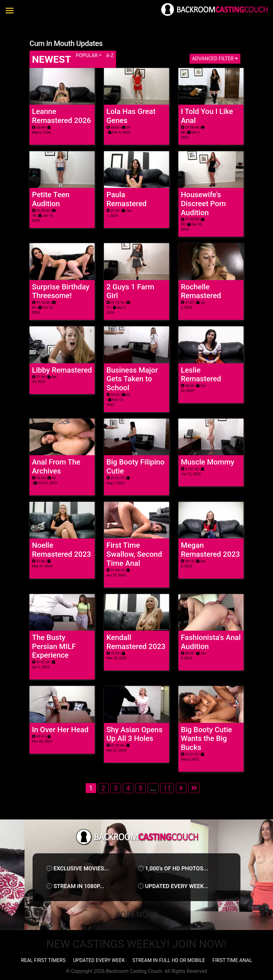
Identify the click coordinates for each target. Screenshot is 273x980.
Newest (51, 59)
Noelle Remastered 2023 (61, 550)
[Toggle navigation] (11, 11)
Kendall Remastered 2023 (136, 642)
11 (167, 788)
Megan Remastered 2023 (210, 550)
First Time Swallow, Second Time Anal (134, 554)
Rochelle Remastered (201, 291)
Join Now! (136, 915)
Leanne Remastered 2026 (61, 116)
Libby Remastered (62, 370)
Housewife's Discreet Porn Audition (203, 204)
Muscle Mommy (208, 462)
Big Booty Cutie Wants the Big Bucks (206, 739)
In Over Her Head (60, 730)
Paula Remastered (127, 199)
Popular (87, 55)
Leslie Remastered (201, 375)
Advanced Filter (215, 59)
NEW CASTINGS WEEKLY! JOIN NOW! (136, 944)
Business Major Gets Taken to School (132, 379)
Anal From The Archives (56, 467)
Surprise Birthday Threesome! (61, 291)
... (153, 788)
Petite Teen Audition (51, 199)
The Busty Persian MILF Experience (54, 647)
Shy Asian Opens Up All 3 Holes (134, 734)
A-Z (110, 55)
